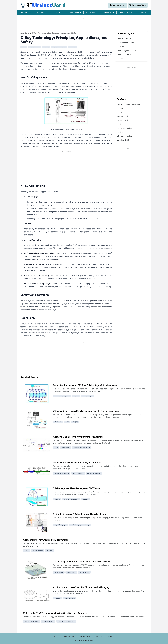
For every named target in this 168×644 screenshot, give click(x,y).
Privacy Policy (69, 636)
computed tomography (62, 396)
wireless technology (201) (127, 136)
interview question (48, 621)
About (56, 636)
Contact (111, 636)
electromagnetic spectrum (66, 621)
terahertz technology (31, 621)
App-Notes (25, 33)
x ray (27, 551)
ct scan (76, 396)
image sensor (71, 572)
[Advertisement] (84, 25)
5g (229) (120, 124)
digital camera (84, 572)
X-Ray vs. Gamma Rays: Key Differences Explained (78, 437)
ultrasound (58, 422)
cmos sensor (59, 572)
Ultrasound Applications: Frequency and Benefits (77, 463)
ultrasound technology (62, 473)
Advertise (99, 636)
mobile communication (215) (128, 128)
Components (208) (124, 55)
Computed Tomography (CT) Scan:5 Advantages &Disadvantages (85, 385)
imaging (75, 422)
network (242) (122, 120)
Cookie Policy (85, 636)
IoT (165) (120, 59)
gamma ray (66, 448)
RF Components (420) (125, 43)
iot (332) (120, 108)
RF (43, 5)
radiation (73, 47)
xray (24, 47)
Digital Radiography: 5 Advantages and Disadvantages (79, 514)
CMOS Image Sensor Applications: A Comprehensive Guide (82, 562)
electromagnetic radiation (82, 448)
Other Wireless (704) (125, 39)
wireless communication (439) (129, 104)
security (46, 47)
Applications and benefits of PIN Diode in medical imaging (81, 587)
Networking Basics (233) (126, 51)
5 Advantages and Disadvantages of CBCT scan (76, 488)
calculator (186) (123, 140)
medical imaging (34, 47)
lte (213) (120, 132)
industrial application (59, 47)
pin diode (58, 598)
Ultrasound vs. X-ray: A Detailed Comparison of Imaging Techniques (86, 411)
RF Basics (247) (123, 47)
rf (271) (120, 112)
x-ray (87, 525)
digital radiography (61, 525)
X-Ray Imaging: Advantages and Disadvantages (46, 540)
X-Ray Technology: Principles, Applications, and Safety (55, 33)
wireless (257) (122, 116)
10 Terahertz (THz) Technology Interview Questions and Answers (55, 613)
